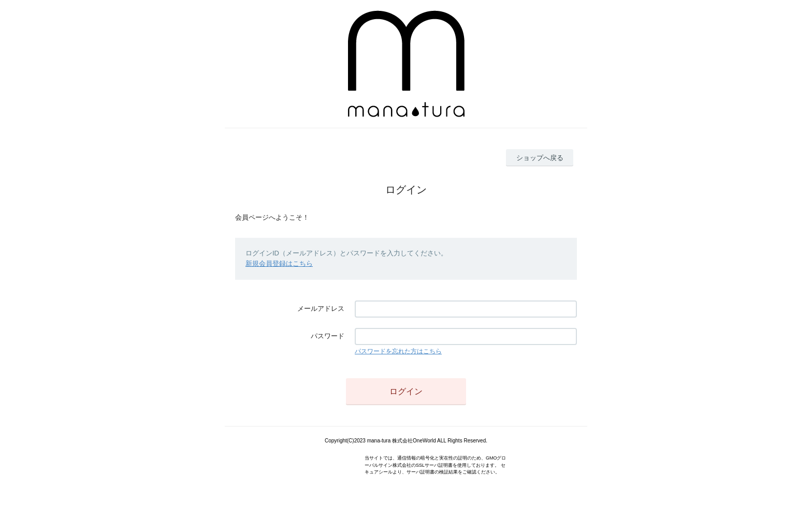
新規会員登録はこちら (279, 263)
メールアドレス (321, 309)
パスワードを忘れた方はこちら (398, 351)
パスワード (328, 336)
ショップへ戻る (540, 158)
